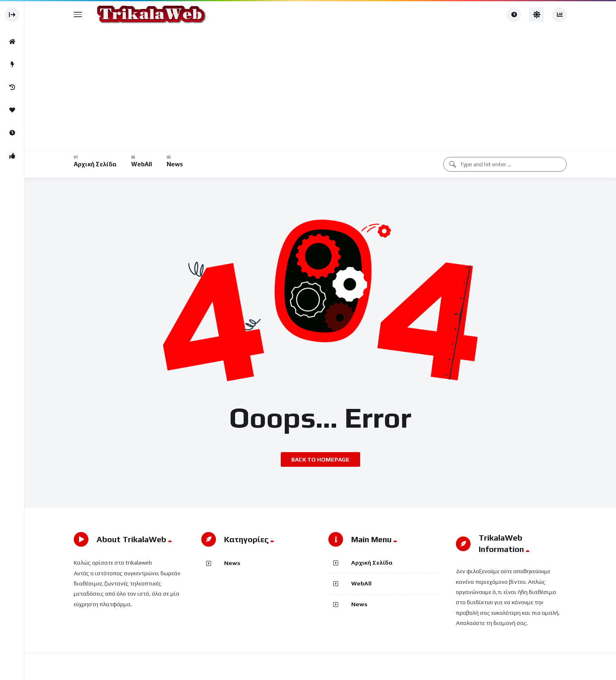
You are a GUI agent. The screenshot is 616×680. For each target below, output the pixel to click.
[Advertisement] (320, 90)
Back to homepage (320, 459)
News (232, 563)
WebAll (361, 583)
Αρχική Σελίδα (372, 563)
